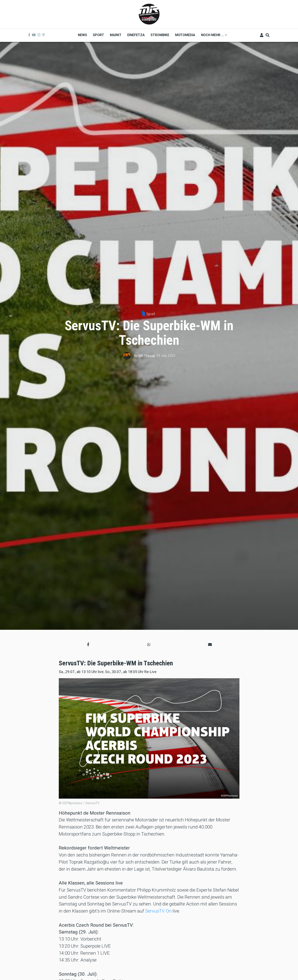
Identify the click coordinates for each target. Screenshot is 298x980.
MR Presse (147, 356)
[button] (88, 645)
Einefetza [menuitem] (136, 35)
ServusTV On (158, 911)
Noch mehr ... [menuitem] (212, 36)
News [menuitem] (82, 35)
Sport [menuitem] (98, 35)
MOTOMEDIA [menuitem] (185, 35)
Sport (151, 314)
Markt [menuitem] (116, 35)
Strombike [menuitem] (160, 35)
